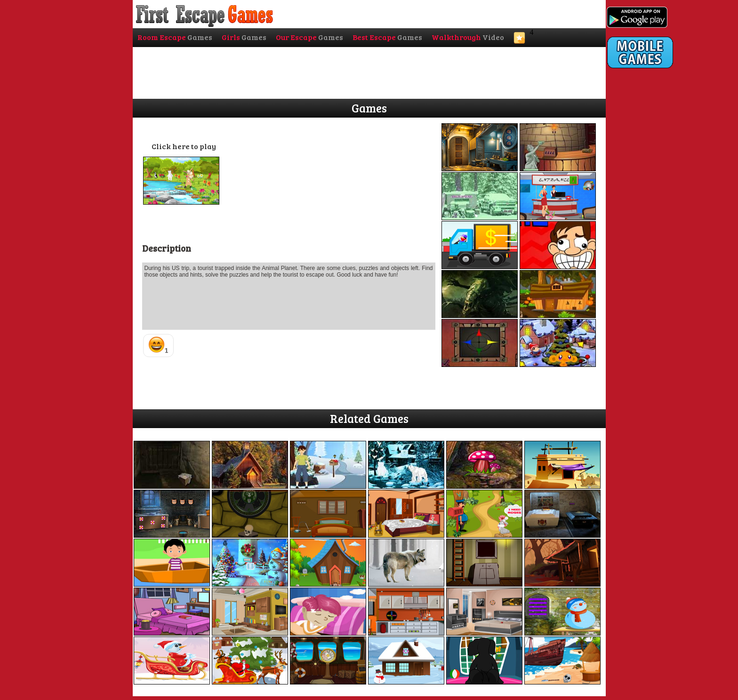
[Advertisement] (645, 262)
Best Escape (387, 37)
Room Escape (175, 37)
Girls (244, 37)
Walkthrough (468, 37)
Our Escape (309, 37)
